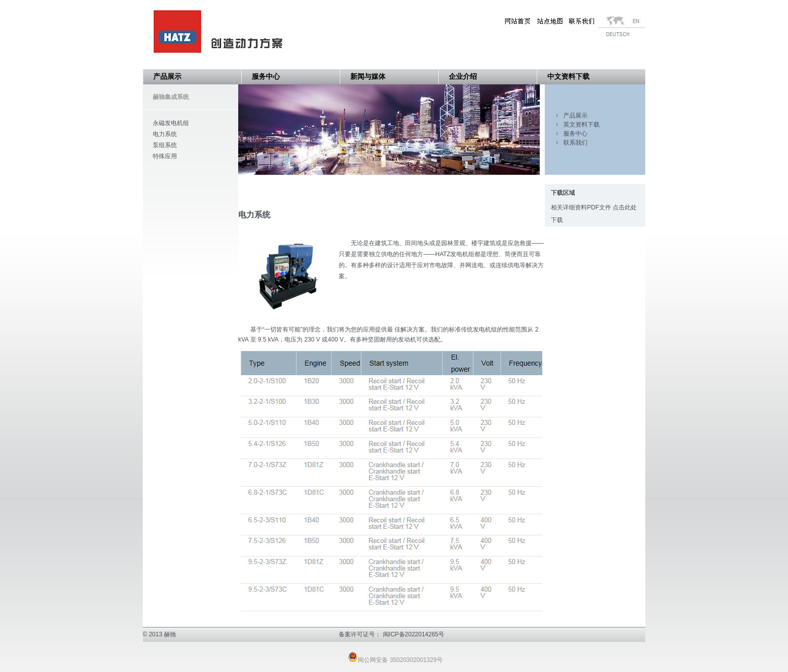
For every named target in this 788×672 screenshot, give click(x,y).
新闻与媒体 (368, 77)
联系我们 (575, 143)
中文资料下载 (568, 77)
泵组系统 (165, 145)
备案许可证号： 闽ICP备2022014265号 (391, 634)
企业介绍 (463, 77)
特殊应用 (165, 156)
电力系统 (165, 134)
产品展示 (167, 77)
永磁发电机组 (171, 123)
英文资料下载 (581, 125)
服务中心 (266, 77)
